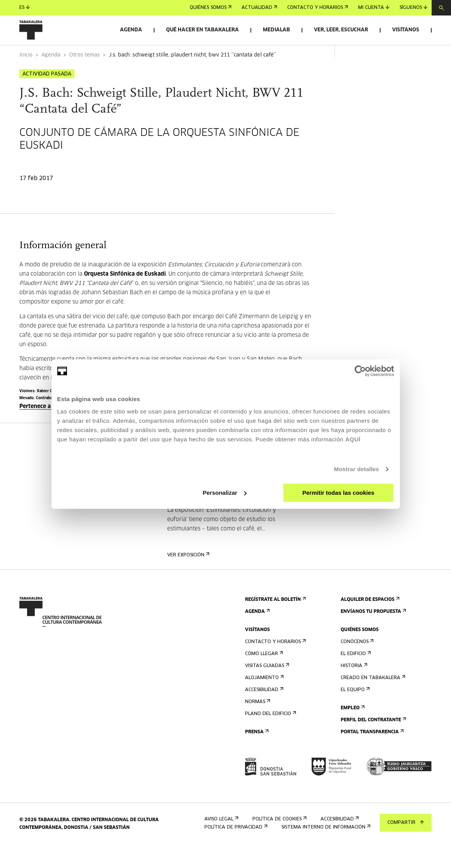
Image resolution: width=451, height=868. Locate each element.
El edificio (355, 675)
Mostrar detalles (356, 469)
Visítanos (406, 30)
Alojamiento (264, 699)
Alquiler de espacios (369, 621)
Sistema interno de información (325, 849)
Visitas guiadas (266, 687)
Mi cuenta (374, 8)
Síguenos (413, 8)
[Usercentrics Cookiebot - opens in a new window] (360, 371)
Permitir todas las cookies (338, 493)
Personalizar (225, 493)
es (25, 8)
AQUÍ (353, 439)
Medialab (276, 30)
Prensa (256, 754)
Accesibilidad (263, 711)
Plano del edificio (270, 735)
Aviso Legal (221, 841)
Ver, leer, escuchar (341, 30)
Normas (257, 723)
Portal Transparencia (371, 754)
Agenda (131, 30)
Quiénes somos (211, 8)
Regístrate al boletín (275, 621)
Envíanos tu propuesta (373, 633)
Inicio (26, 77)
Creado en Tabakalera (372, 699)
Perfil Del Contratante (373, 742)
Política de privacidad (235, 849)
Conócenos (356, 663)
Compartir (406, 823)
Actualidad (259, 8)
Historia (353, 687)
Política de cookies (279, 841)
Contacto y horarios (318, 8)
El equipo (354, 711)
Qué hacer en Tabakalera (202, 30)
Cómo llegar (263, 675)
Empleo (352, 730)
